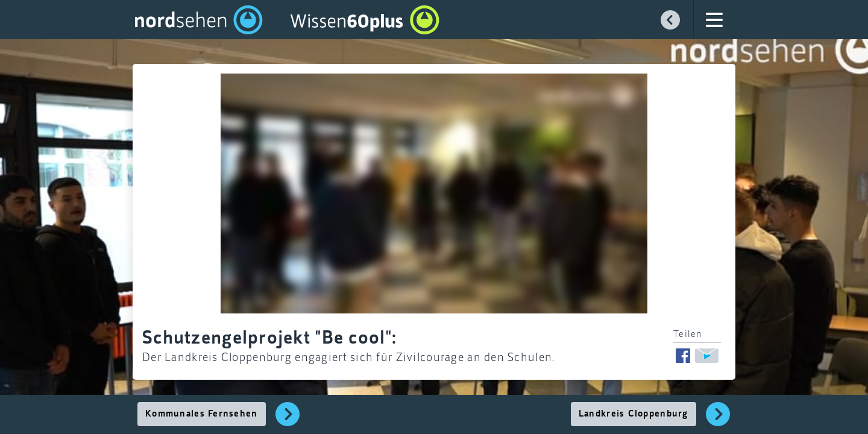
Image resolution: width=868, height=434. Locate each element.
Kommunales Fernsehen (202, 414)
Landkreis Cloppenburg (634, 414)
